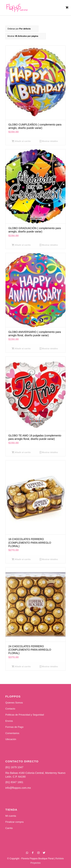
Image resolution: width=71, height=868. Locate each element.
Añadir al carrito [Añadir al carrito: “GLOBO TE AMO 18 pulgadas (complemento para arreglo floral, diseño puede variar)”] (21, 452)
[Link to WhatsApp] (27, 853)
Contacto (10, 709)
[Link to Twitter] (44, 853)
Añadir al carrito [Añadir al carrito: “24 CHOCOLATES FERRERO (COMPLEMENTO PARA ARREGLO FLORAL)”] (21, 666)
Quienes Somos (14, 703)
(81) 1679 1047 (14, 767)
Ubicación (11, 739)
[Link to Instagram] (38, 853)
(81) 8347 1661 (14, 782)
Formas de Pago (14, 727)
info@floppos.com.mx (18, 788)
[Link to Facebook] (33, 853)
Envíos (9, 721)
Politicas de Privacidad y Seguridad (25, 715)
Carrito (9, 828)
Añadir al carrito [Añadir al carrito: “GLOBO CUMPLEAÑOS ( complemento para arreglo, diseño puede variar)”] (21, 141)
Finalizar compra (14, 822)
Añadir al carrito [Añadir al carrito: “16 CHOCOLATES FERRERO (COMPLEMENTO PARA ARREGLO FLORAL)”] (21, 559)
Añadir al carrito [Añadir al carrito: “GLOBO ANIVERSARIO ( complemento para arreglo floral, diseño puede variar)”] (21, 349)
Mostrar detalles (49, 141)
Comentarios (12, 733)
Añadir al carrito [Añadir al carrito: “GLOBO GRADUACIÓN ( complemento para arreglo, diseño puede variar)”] (21, 245)
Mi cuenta (11, 816)
